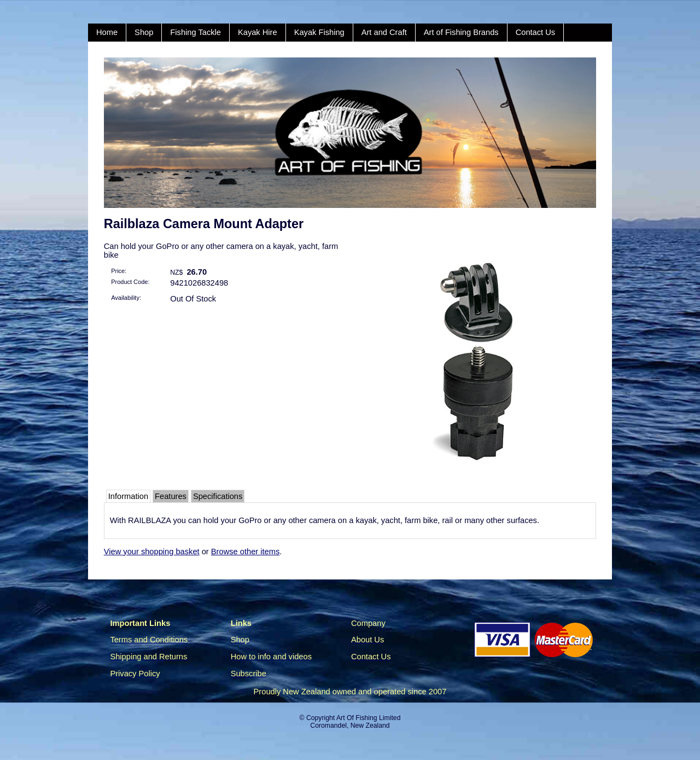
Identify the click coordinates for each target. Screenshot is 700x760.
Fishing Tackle (196, 32)
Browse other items (245, 552)
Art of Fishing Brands (461, 32)
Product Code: (130, 282)
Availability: (126, 298)
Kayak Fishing (319, 32)
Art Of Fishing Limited (368, 718)
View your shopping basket (152, 552)
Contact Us (536, 32)
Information (128, 496)
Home (107, 32)
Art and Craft (384, 32)
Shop (144, 32)
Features (171, 496)
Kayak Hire (258, 32)
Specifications (218, 496)
